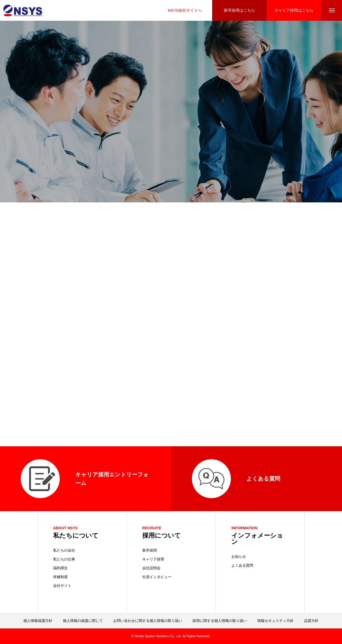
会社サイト (62, 586)
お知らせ (239, 557)
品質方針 (311, 621)
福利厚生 (61, 568)
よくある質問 (242, 565)
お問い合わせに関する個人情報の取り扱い (148, 621)
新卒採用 (150, 550)
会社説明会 (151, 568)
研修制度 (61, 577)
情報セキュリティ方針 (276, 621)
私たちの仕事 (64, 559)
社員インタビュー (157, 577)
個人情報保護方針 (38, 621)
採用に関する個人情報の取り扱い (220, 621)
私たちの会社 (64, 550)
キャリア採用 (153, 559)
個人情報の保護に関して (83, 621)
